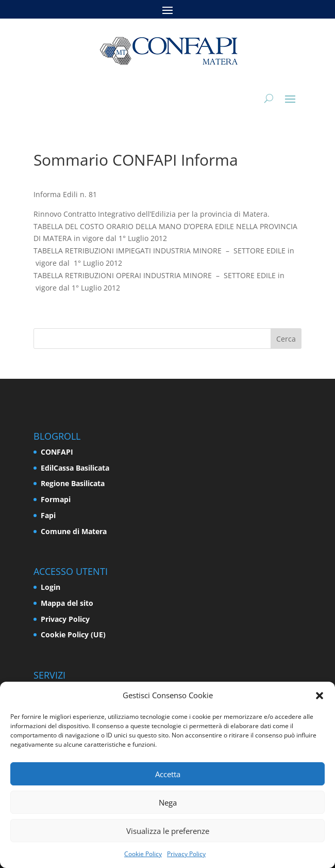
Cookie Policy (143, 854)
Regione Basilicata (73, 483)
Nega (168, 802)
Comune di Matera (74, 531)
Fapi (48, 515)
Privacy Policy (186, 854)
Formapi (56, 499)
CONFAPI (57, 452)
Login (51, 587)
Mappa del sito (67, 603)
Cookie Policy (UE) (73, 634)
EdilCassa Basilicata (75, 468)
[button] (320, 696)
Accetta (168, 774)
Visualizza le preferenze (168, 831)
